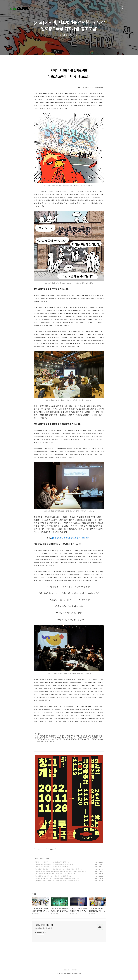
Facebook (65, 970)
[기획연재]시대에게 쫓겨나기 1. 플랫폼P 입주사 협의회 (51, 867)
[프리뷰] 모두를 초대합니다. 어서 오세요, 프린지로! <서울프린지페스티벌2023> (58, 869)
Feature (37, 858)
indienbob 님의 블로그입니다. (44, 928)
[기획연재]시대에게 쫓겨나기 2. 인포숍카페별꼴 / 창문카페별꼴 (53, 864)
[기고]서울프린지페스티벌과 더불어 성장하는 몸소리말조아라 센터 (54, 874)
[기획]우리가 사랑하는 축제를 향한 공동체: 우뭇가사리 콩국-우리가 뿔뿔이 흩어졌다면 (60, 871)
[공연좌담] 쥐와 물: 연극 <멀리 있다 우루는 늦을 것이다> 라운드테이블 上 (56, 881)
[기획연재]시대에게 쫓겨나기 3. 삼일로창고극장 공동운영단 (52, 862)
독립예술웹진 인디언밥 (44, 925)
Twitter (74, 970)
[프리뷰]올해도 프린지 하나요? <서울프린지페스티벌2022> (52, 876)
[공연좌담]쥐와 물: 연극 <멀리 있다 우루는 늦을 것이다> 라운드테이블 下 (56, 878)
